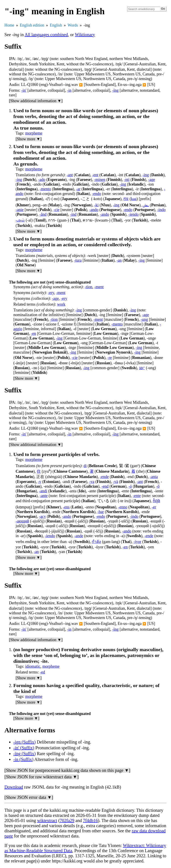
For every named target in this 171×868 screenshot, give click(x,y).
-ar (78, 189)
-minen (100, 180)
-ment (99, 287)
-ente (137, 496)
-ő (158, 486)
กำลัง (96, 542)
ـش (146, 205)
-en (34, 334)
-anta (154, 477)
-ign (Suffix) (24, 742)
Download (14, 787)
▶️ (81, 85)
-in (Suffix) (23, 759)
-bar (101, 512)
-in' (24, 90)
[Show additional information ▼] (36, 101)
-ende (104, 477)
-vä (115, 482)
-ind (73, 214)
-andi (43, 491)
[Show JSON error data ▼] (29, 797)
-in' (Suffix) (24, 748)
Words (73, 25)
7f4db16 (91, 820)
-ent (95, 175)
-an (119, 260)
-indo (161, 210)
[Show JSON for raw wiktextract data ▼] (42, 777)
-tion (89, 287)
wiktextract (47, 820)
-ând (43, 214)
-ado (42, 180)
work (61, 304)
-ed (42, 672)
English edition (32, 25)
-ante (44, 496)
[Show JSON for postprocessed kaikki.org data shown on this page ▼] (67, 770)
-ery (51, 293)
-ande (79, 536)
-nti (127, 180)
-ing (146, 175)
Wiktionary (85, 35)
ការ (126, 199)
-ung (144, 319)
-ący (42, 516)
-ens (66, 507)
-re (110, 358)
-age (152, 180)
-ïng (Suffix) (24, 754)
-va (92, 482)
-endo (97, 194)
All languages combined (46, 35)
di (85, 466)
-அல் (20, 220)
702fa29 (67, 820)
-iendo (134, 214)
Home (9, 25)
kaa (134, 199)
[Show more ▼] (29, 139)
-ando (94, 210)
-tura (78, 260)
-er (154, 507)
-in (69, 90)
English (56, 25)
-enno (123, 507)
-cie (56, 210)
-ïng (115, 90)
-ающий (22, 521)
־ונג (142, 368)
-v (40, 482)
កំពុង (156, 501)
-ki (96, 205)
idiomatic (33, 666)
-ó (130, 486)
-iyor (137, 542)
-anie (20, 210)
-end (105, 486)
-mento (45, 189)
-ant (70, 175)
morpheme (34, 133)
